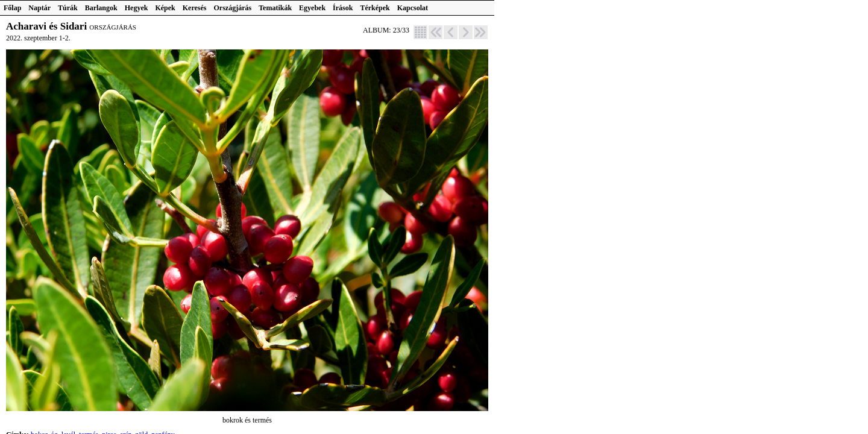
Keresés (195, 8)
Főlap (12, 8)
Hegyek (137, 8)
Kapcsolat (413, 8)
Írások (343, 8)
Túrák (68, 8)
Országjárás (233, 8)
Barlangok (101, 8)
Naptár (39, 8)
